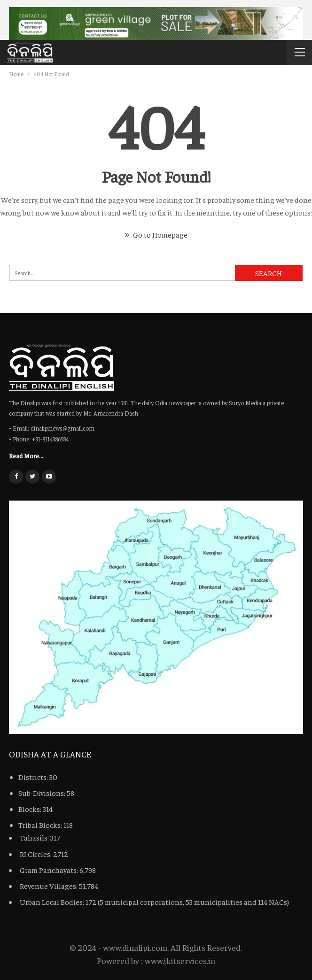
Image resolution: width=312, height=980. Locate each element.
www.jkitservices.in (180, 961)
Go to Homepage (156, 234)
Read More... (26, 455)
